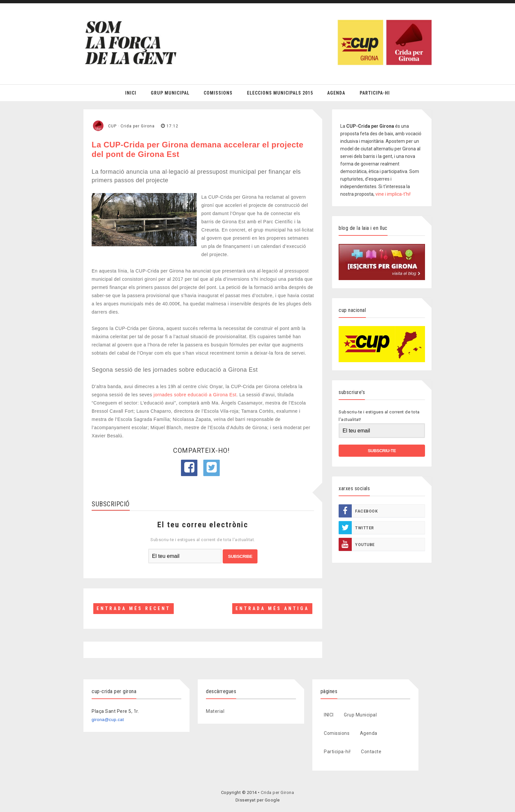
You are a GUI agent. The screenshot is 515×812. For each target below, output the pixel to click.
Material (215, 711)
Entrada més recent (134, 608)
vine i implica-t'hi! (393, 194)
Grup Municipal (170, 93)
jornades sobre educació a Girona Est (195, 395)
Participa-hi (375, 93)
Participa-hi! (337, 752)
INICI (329, 715)
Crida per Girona (277, 792)
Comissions (218, 93)
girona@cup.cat (108, 720)
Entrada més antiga (272, 608)
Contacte (371, 752)
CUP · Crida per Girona (131, 126)
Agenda (336, 93)
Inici (131, 93)
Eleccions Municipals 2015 (280, 93)
